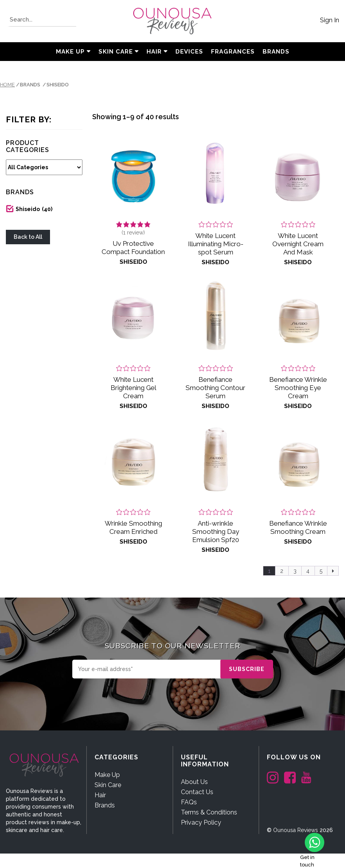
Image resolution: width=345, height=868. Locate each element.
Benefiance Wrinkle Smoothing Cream (298, 527)
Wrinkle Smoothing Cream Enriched (133, 527)
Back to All (28, 237)
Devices (189, 52)
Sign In (330, 20)
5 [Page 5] (321, 571)
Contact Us (197, 792)
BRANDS (276, 52)
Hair (154, 52)
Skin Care (116, 52)
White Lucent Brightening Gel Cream (133, 388)
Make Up (70, 52)
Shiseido (34, 209)
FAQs (189, 802)
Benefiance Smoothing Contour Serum (215, 388)
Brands (105, 805)
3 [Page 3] (295, 571)
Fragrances (233, 52)
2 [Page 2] (282, 571)
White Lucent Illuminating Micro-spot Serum (216, 244)
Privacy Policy (201, 822)
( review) (133, 233)
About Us (194, 782)
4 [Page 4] (308, 571)
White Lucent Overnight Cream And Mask (298, 244)
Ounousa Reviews (296, 830)
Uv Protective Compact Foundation (133, 248)
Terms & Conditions (209, 812)
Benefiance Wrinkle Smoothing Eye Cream (298, 388)
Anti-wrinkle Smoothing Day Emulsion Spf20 (216, 532)
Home (7, 85)
